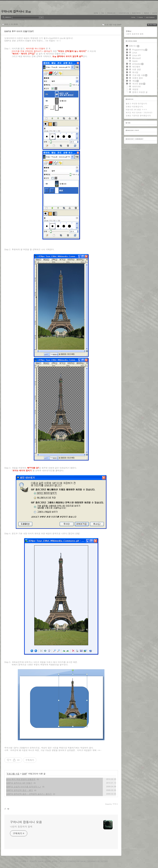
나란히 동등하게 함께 (21, 827)
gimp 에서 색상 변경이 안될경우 (21, 779)
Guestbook (136, 13)
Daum (83, 861)
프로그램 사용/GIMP (113, 25)
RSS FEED (155, 25)
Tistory (104, 861)
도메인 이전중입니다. (135, 107)
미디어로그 (24, 861)
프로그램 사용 (13, 774)
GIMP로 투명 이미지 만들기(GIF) (19, 31)
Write (154, 13)
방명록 (41, 861)
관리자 (48, 861)
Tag (103, 13)
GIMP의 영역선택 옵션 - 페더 (20, 790)
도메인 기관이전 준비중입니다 (138, 116)
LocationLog (124, 13)
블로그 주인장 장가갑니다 (136, 104)
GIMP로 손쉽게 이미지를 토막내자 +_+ (24, 786)
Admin (146, 13)
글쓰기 (54, 861)
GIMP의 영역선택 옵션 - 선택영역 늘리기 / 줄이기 (29, 794)
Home (97, 13)
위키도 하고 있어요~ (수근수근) (139, 113)
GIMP (24, 774)
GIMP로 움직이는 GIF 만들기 (19, 783)
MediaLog (111, 13)
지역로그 (33, 861)
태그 (16, 861)
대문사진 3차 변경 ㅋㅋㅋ (136, 110)
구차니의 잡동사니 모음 (16, 11)
